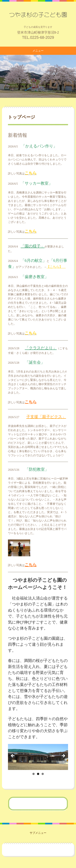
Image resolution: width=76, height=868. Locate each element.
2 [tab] (38, 774)
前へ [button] (13, 756)
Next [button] (63, 756)
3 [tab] (43, 774)
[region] (38, 757)
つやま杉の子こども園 (38, 15)
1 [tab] (34, 774)
